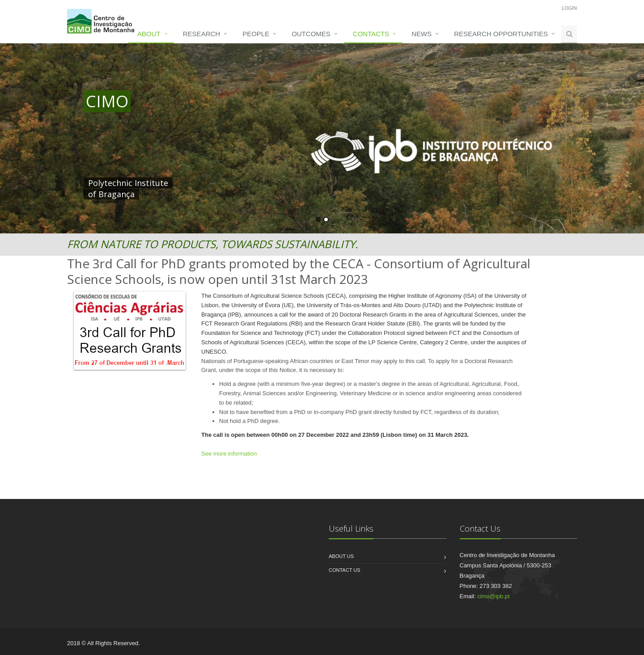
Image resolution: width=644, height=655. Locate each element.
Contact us (345, 570)
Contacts (371, 34)
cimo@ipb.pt (493, 596)
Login (569, 8)
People (256, 34)
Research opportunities (501, 34)
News (422, 34)
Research (201, 34)
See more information (229, 454)
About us (341, 556)
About (149, 34)
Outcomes (311, 34)
